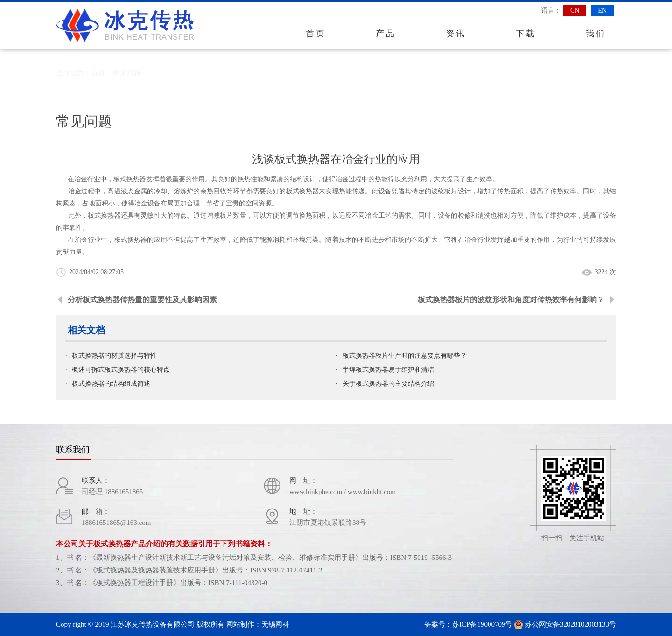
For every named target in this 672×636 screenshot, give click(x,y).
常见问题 (126, 73)
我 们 (595, 34)
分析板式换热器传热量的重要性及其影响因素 (142, 300)
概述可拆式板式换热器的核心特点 (121, 370)
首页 (98, 73)
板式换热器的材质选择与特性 (114, 356)
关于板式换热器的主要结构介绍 (388, 384)
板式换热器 (104, 216)
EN (602, 11)
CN (575, 11)
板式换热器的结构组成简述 (111, 384)
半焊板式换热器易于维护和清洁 (388, 370)
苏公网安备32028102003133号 (565, 624)
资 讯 (455, 34)
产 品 (385, 34)
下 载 (525, 34)
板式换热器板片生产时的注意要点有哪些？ (405, 356)
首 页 (315, 34)
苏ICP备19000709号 (482, 624)
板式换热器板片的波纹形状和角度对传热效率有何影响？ (511, 300)
